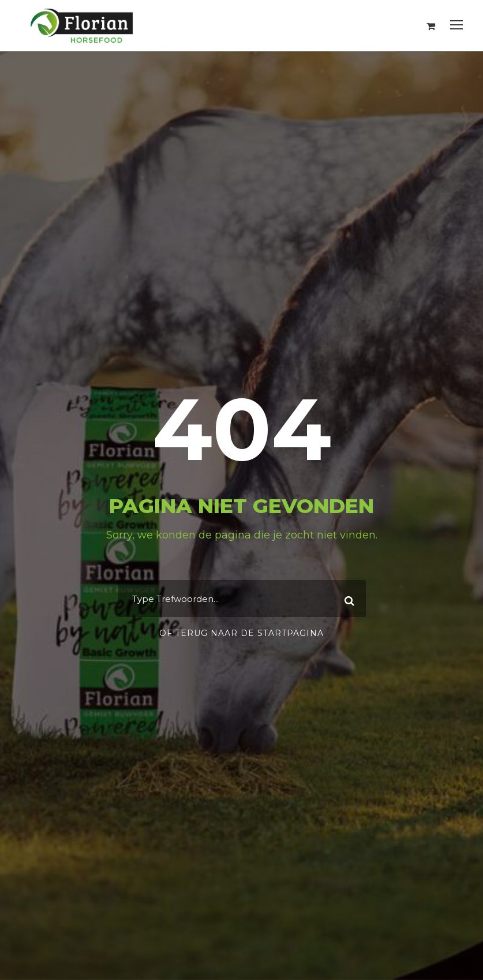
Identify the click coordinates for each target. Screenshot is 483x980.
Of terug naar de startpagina (241, 633)
